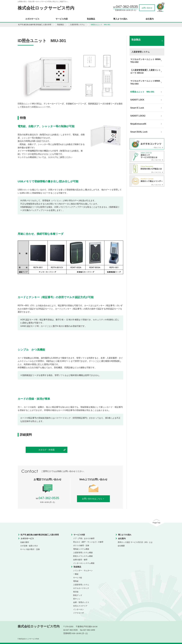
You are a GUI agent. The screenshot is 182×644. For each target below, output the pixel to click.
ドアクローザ (78, 613)
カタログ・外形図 (47, 450)
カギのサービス (32, 19)
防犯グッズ (78, 595)
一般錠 (76, 574)
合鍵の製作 (25, 542)
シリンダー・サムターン (83, 570)
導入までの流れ (120, 19)
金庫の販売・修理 (80, 560)
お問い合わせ (147, 8)
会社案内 (150, 19)
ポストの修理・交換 (81, 545)
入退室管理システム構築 (83, 553)
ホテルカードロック (81, 588)
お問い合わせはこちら (93, 499)
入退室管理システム (77, 25)
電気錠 (76, 581)
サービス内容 (62, 19)
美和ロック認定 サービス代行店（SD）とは (135, 542)
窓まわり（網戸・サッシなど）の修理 (88, 542)
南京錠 (76, 592)
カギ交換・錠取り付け (29, 546)
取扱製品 (91, 19)
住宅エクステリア (80, 606)
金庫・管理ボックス (81, 602)
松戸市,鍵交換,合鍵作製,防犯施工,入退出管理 (35, 25)
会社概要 (121, 546)
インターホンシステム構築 (84, 563)
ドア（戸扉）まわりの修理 (84, 538)
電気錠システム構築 (81, 549)
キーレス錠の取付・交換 (30, 549)
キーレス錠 (78, 578)
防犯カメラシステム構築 (83, 556)
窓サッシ (77, 599)
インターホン (78, 609)
